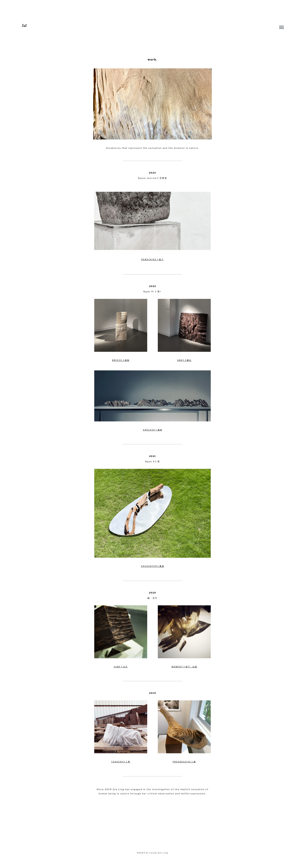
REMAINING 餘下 (152, 259)
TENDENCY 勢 (121, 762)
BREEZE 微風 (121, 360)
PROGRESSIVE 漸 (184, 762)
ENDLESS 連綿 (153, 430)
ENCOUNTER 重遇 (153, 566)
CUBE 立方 (121, 667)
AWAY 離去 (184, 360)
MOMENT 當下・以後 (184, 667)
